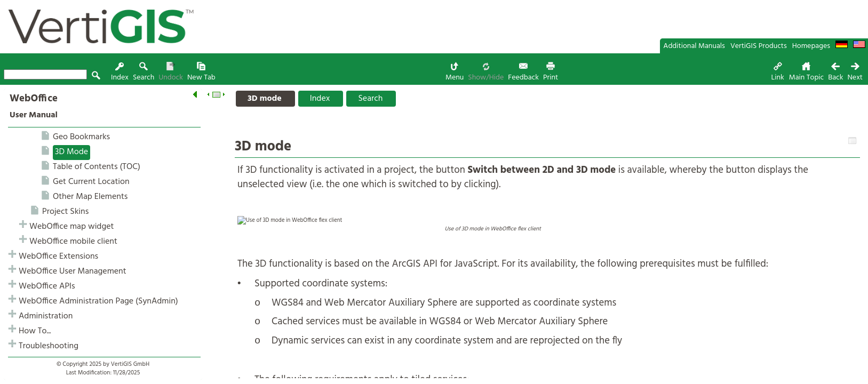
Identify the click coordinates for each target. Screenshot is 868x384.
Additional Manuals (694, 46)
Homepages (811, 46)
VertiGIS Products (759, 46)
